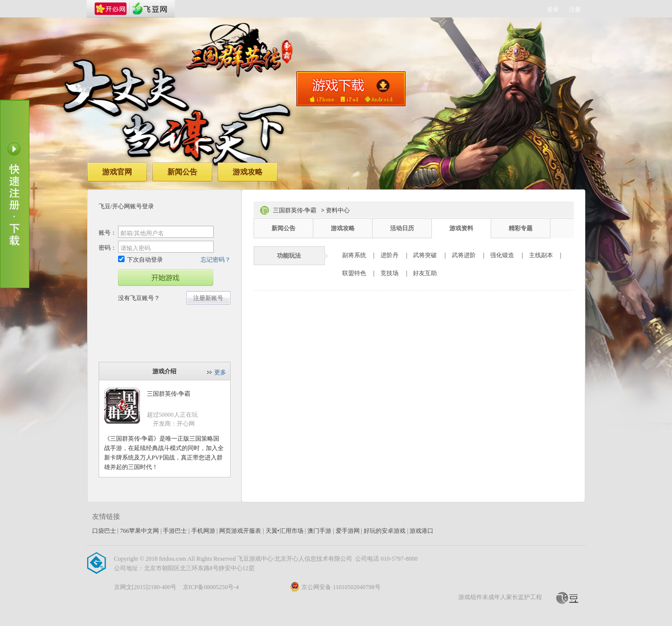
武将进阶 (464, 255)
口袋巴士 (104, 531)
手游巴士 (175, 531)
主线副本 (541, 255)
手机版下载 (351, 89)
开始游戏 (166, 278)
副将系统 (354, 255)
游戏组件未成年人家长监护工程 (500, 597)
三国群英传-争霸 (169, 394)
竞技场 (390, 273)
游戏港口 (421, 531)
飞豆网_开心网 (149, 9)
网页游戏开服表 (240, 531)
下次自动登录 (140, 259)
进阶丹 (390, 255)
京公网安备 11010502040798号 (335, 587)
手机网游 (203, 531)
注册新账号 (208, 298)
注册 (575, 9)
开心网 (111, 9)
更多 (220, 372)
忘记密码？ (216, 260)
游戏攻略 (248, 172)
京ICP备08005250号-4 (211, 587)
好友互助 (425, 273)
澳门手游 (319, 531)
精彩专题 (521, 228)
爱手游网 (348, 531)
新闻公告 (182, 172)
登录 (553, 9)
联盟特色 (354, 273)
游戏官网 (117, 172)
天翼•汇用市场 (284, 531)
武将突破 (425, 255)
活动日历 (402, 228)
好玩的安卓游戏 (385, 531)
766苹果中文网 (139, 531)
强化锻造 (502, 255)
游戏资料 (461, 228)
